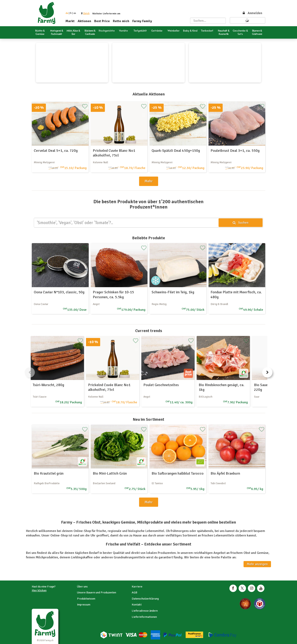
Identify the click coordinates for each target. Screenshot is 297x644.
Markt (70, 21)
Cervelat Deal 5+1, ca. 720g (56, 151)
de (67, 13)
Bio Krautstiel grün (49, 473)
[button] (86, 13)
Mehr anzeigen (257, 564)
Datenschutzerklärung (145, 599)
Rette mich (121, 21)
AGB (134, 592)
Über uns (82, 587)
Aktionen (84, 21)
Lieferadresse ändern (145, 611)
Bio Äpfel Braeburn (225, 473)
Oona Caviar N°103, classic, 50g (59, 292)
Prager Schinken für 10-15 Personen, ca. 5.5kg (113, 294)
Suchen (241, 223)
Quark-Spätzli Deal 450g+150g (176, 151)
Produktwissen (86, 599)
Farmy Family (142, 21)
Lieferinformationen (144, 617)
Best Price (102, 21)
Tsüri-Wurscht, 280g (48, 385)
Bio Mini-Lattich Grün (110, 473)
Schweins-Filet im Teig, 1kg (173, 292)
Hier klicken (39, 590)
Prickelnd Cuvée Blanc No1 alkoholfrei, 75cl (114, 153)
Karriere (137, 587)
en (75, 13)
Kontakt (137, 605)
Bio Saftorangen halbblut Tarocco (178, 473)
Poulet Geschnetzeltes (161, 385)
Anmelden (252, 13)
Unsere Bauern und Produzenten (97, 592)
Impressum (84, 605)
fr (71, 13)
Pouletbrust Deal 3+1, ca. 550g (235, 151)
